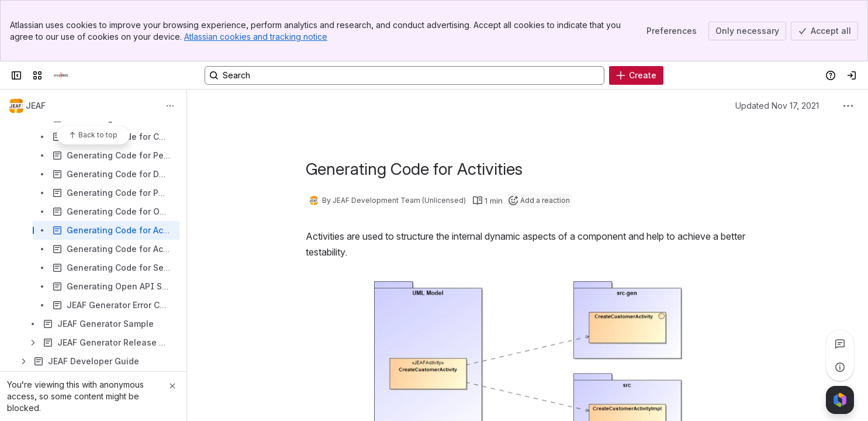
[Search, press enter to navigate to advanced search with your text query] (404, 75)
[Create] (636, 75)
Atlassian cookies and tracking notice (256, 37)
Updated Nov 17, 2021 (777, 106)
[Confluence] (61, 75)
